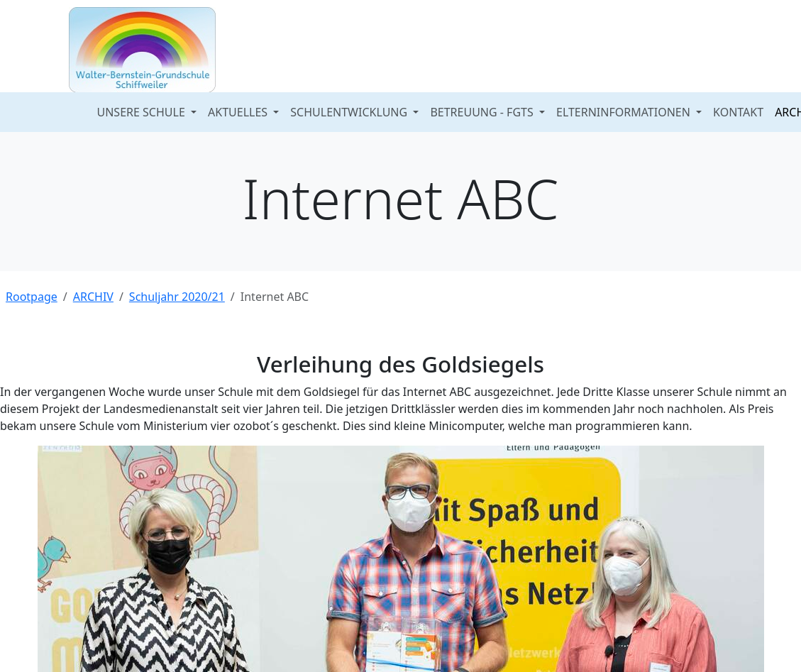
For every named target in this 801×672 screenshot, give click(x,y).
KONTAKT (738, 112)
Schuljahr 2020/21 (177, 297)
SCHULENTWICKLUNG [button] (350, 112)
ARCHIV (93, 297)
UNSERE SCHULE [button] (143, 112)
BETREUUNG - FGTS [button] (483, 112)
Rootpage (32, 297)
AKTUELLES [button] (239, 112)
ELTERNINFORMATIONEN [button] (625, 112)
